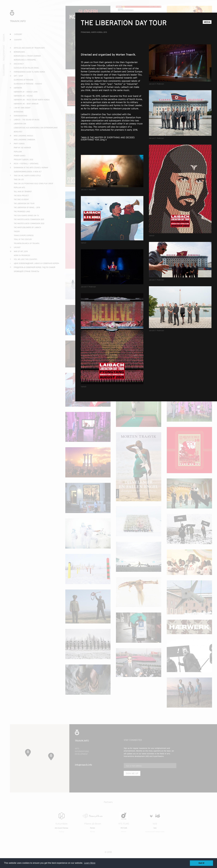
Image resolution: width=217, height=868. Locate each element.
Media (207, 23)
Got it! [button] (201, 863)
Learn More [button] (90, 863)
